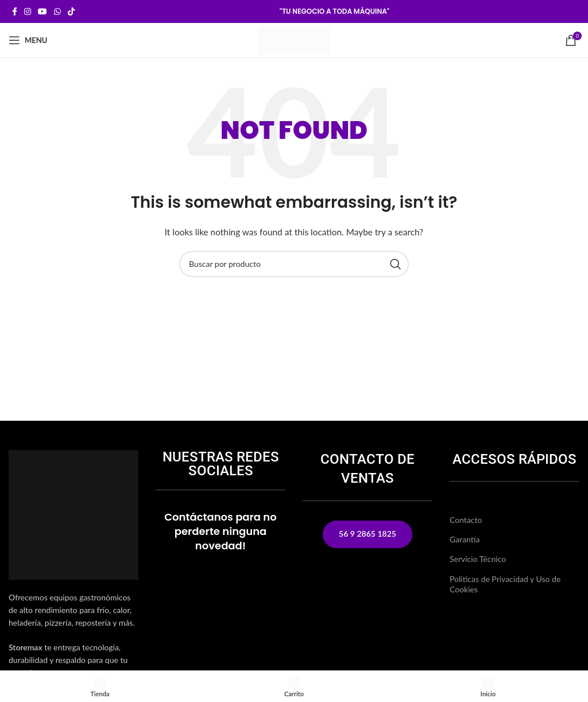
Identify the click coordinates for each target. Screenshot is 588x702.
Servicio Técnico (478, 559)
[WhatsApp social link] (57, 11)
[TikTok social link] (71, 11)
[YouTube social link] (42, 11)
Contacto (466, 520)
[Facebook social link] (15, 11)
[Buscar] (294, 264)
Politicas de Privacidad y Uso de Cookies (505, 584)
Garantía (465, 539)
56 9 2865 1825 (367, 534)
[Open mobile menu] (28, 40)
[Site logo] (294, 39)
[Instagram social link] (28, 11)
